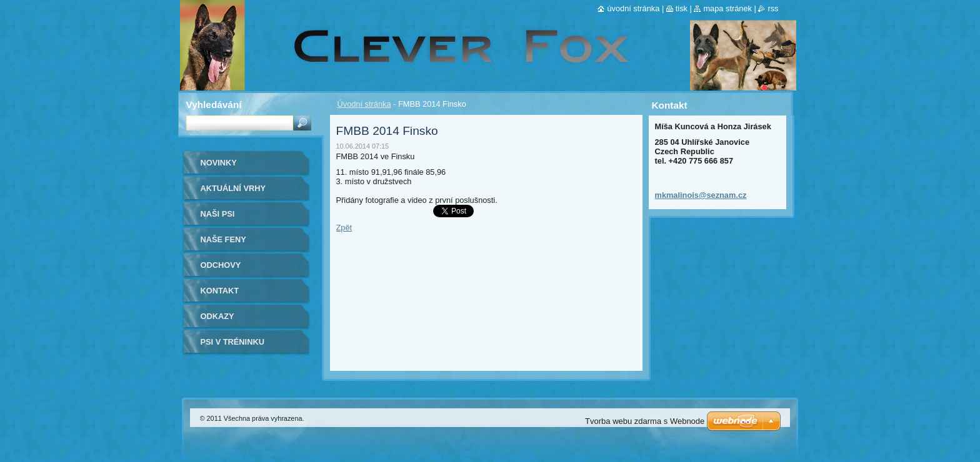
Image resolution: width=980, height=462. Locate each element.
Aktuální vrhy (233, 188)
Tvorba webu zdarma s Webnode (645, 421)
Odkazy (217, 316)
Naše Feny (223, 239)
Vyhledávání (214, 105)
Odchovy (221, 265)
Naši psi (218, 214)
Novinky (219, 163)
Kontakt (220, 291)
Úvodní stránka (364, 104)
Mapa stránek (727, 8)
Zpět (344, 228)
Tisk (682, 8)
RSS (773, 8)
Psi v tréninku (232, 342)
